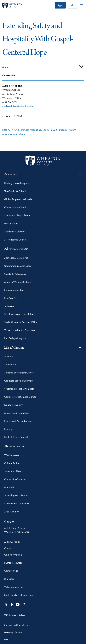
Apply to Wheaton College (18, 282)
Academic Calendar (14, 231)
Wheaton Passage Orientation (19, 389)
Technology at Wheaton (16, 495)
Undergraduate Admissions (18, 266)
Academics (43, 174)
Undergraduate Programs (17, 183)
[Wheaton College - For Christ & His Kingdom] (43, 160)
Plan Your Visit (11, 298)
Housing (8, 429)
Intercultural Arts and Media (18, 421)
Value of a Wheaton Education (19, 330)
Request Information (14, 290)
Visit (73, 5)
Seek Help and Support (16, 437)
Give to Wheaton (13, 555)
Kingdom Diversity (13, 405)
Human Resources (13, 563)
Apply (60, 5)
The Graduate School (15, 191)
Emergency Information (13, 632)
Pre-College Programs (15, 338)
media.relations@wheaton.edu (18, 106)
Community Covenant (15, 479)
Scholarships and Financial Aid (20, 314)
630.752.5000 (12, 542)
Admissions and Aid (43, 249)
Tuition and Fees (12, 306)
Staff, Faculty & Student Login (19, 595)
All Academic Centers (15, 240)
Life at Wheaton (43, 348)
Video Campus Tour (14, 587)
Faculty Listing (11, 223)
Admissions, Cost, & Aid (16, 258)
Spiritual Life (10, 364)
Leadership (10, 487)
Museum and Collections (17, 503)
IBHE (6, 639)
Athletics (8, 356)
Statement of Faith (13, 471)
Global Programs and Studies (19, 199)
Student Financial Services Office (21, 322)
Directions (9, 579)
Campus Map (11, 571)
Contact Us (10, 548)
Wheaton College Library (17, 215)
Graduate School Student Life (19, 381)
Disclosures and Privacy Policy (16, 625)
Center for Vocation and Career (20, 397)
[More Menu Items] (82, 5)
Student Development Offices (19, 373)
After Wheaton (12, 512)
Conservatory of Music (16, 207)
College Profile (12, 463)
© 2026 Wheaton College (15, 615)
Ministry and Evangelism (17, 413)
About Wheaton (43, 446)
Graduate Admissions (15, 274)
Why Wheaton (12, 455)
